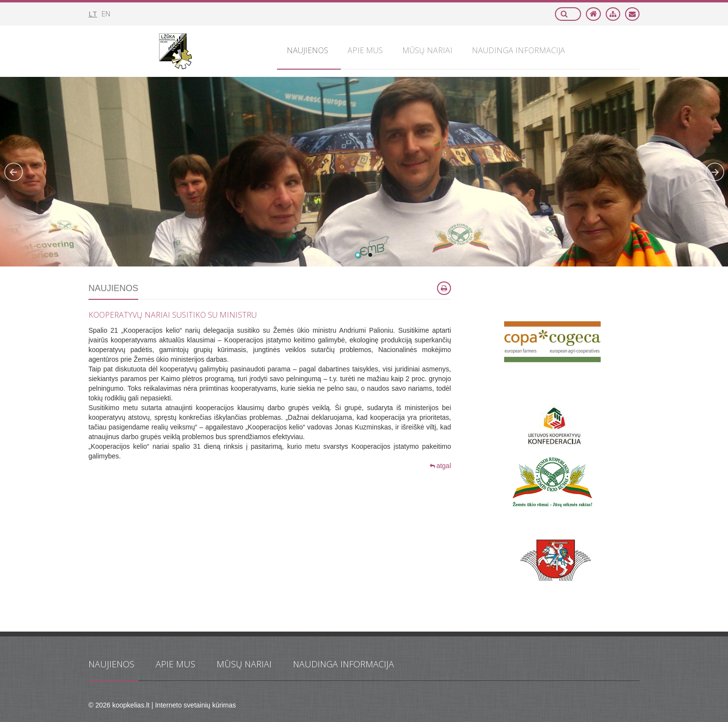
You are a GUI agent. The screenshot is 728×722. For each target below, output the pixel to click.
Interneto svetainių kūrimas (196, 705)
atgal (440, 466)
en (106, 14)
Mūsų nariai (244, 664)
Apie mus (175, 664)
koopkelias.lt (131, 705)
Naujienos (111, 664)
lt (93, 14)
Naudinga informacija (343, 664)
